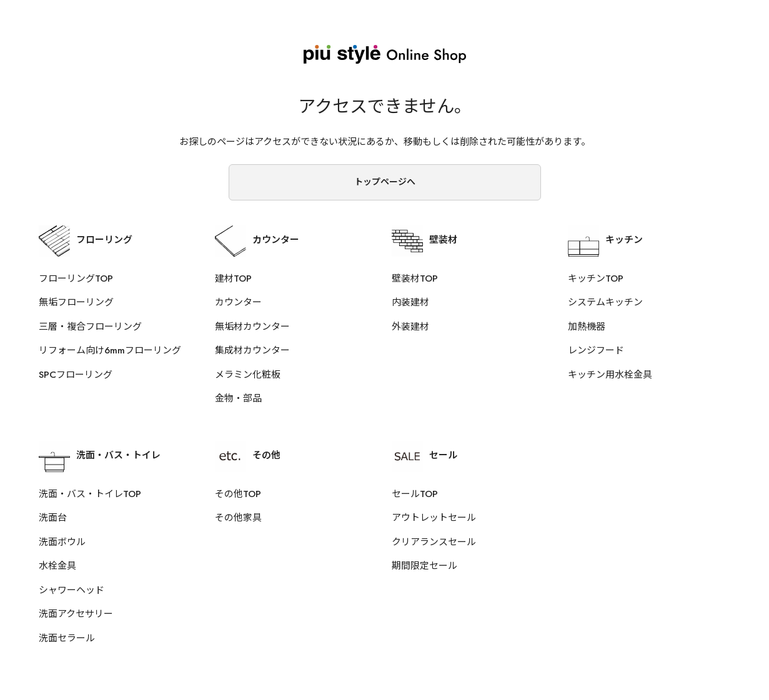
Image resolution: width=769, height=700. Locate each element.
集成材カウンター (252, 350)
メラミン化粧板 (248, 375)
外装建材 (410, 327)
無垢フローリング (76, 302)
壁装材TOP (415, 279)
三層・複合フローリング (90, 327)
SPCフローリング (76, 375)
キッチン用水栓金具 (610, 375)
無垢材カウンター (252, 327)
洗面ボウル (62, 542)
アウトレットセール (434, 518)
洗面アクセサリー (76, 614)
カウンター (238, 302)
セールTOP (415, 494)
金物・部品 (238, 398)
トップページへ (385, 182)
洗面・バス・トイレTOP (90, 494)
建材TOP (233, 279)
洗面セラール (67, 638)
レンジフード (596, 350)
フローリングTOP (76, 279)
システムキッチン (605, 302)
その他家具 (238, 518)
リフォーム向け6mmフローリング (110, 350)
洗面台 (53, 518)
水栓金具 (57, 566)
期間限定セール (424, 566)
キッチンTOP (596, 279)
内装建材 (410, 302)
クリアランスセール (434, 542)
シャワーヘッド (72, 590)
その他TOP (238, 494)
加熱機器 (587, 327)
